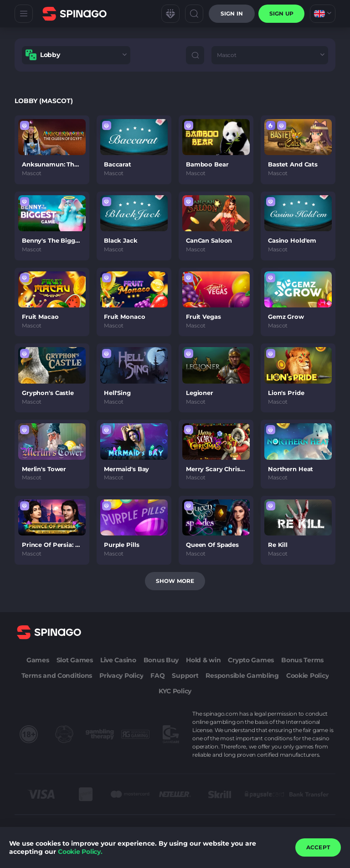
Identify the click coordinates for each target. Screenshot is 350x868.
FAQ (157, 676)
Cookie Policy (307, 676)
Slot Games (75, 660)
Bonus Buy (161, 660)
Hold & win (203, 660)
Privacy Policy (121, 676)
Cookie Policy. (80, 852)
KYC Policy (175, 691)
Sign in (232, 13)
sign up (281, 13)
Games (38, 660)
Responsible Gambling (242, 676)
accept (318, 847)
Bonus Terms (302, 660)
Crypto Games (251, 660)
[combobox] (323, 14)
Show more (175, 581)
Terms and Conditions (57, 676)
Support (185, 676)
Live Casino (118, 660)
